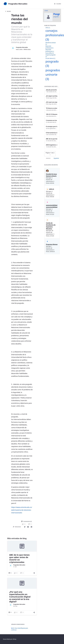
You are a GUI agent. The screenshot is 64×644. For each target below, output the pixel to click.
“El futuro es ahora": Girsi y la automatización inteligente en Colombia (52, 108)
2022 (48, 28)
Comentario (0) (26, 521)
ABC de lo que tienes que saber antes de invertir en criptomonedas (19, 558)
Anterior (48, 158)
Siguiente (56, 158)
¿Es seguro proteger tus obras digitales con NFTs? (52, 96)
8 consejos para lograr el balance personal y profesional (52, 126)
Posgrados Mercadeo (22, 47)
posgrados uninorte (53, 75)
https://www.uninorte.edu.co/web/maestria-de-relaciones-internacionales (22, 510)
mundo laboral (50, 58)
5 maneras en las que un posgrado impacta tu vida (52, 120)
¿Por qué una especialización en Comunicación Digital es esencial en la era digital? (20, 597)
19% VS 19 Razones (52, 114)
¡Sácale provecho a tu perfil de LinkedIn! (52, 90)
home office (50, 53)
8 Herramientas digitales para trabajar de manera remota (52, 133)
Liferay (14, 639)
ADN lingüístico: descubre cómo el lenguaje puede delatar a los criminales (52, 145)
